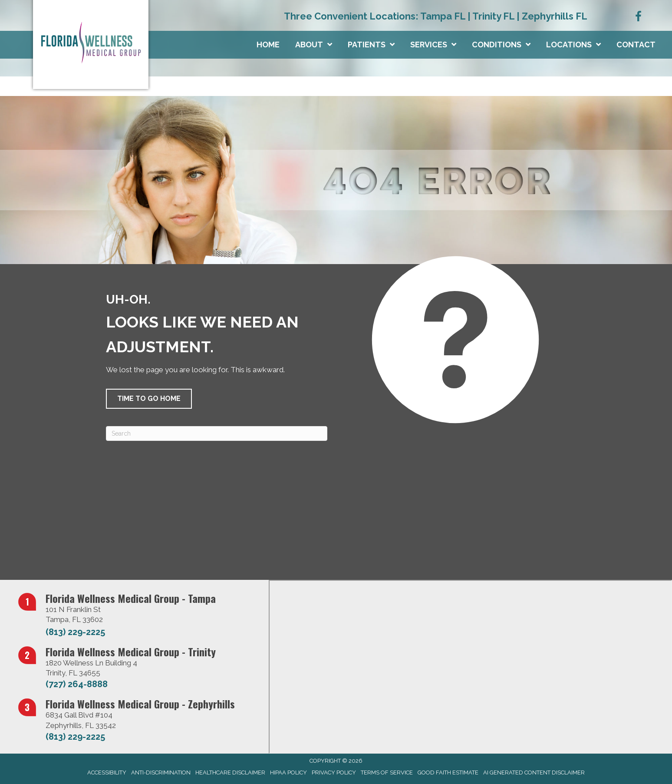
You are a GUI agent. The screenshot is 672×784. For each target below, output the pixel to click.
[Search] (217, 433)
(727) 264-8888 (77, 684)
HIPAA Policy (288, 772)
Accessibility (107, 772)
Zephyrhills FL (555, 16)
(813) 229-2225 (75, 632)
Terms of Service (387, 772)
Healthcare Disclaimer (230, 772)
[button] (149, 399)
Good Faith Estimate (448, 772)
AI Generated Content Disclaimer (534, 772)
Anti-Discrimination (161, 772)
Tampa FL (443, 16)
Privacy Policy (334, 772)
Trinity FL (493, 16)
